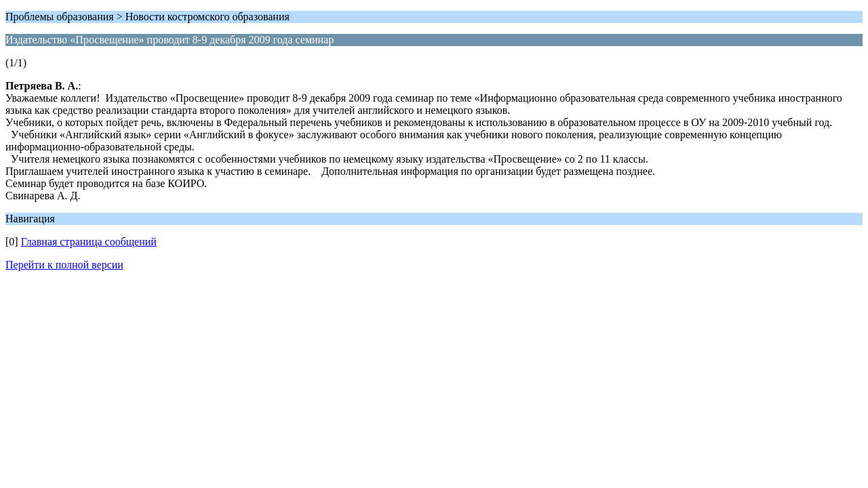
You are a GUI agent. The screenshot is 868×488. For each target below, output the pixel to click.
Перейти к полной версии (64, 265)
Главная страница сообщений (89, 242)
